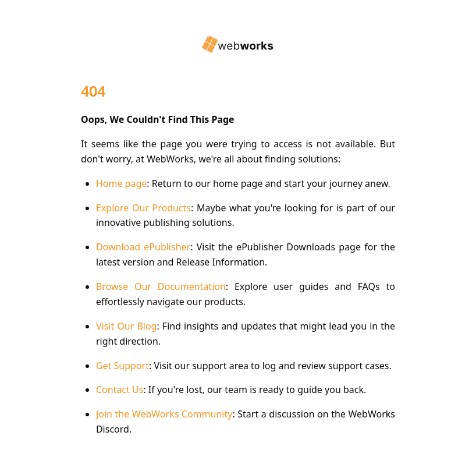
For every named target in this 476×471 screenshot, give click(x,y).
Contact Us (120, 389)
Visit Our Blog (127, 326)
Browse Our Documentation (161, 286)
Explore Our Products (143, 208)
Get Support (122, 366)
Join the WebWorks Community (164, 414)
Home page (121, 183)
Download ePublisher (143, 247)
